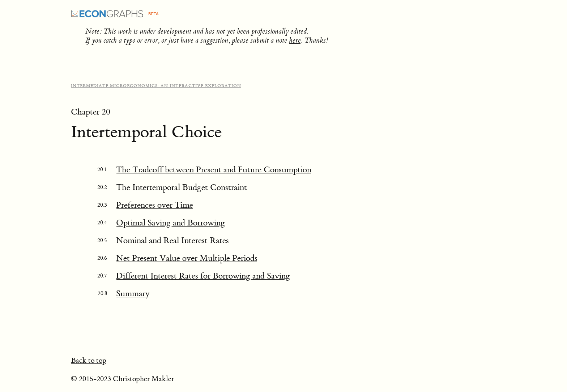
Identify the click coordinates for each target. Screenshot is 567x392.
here (295, 40)
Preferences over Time (155, 205)
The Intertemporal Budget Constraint (182, 187)
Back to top (89, 360)
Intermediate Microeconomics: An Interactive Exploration (156, 86)
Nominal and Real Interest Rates (172, 240)
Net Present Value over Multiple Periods (187, 258)
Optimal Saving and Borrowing (170, 223)
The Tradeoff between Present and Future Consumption (214, 170)
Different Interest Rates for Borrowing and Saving (203, 276)
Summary (133, 294)
